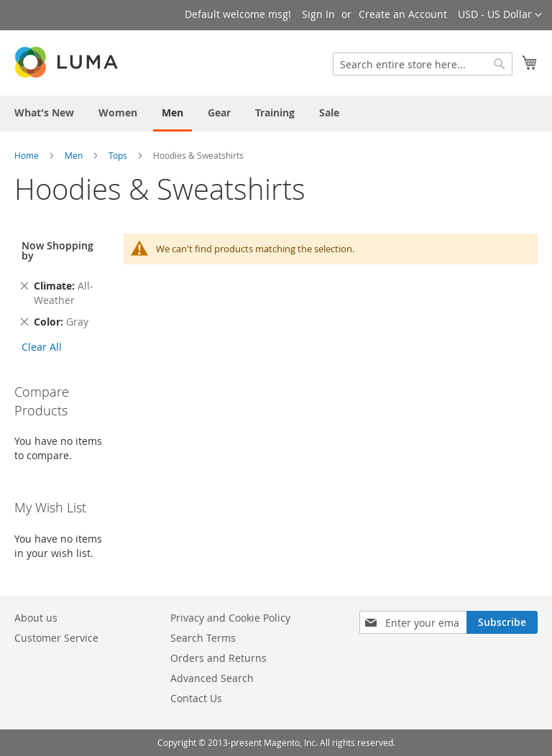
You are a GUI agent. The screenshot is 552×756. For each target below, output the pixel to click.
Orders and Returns (218, 658)
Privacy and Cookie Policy (230, 618)
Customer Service (56, 638)
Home (27, 155)
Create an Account (403, 14)
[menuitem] (44, 112)
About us (36, 618)
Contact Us (196, 698)
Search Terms (203, 638)
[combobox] (423, 64)
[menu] (276, 114)
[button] (500, 15)
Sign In (318, 14)
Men (74, 155)
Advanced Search (212, 678)
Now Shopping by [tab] (57, 250)
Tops (118, 155)
